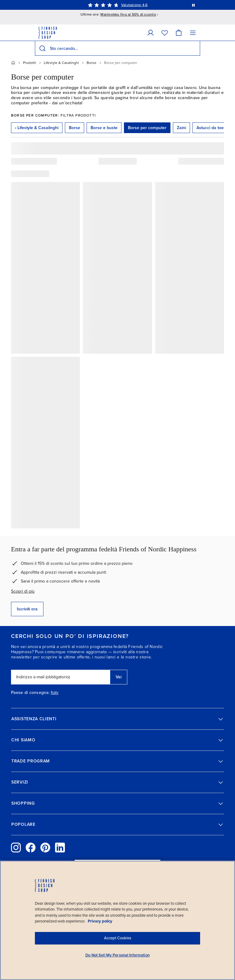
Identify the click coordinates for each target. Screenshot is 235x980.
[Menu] (193, 33)
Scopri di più (23, 591)
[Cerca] (42, 48)
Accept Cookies (118, 938)
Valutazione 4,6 (134, 5)
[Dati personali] (151, 33)
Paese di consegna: (30, 693)
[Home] (13, 63)
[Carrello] (179, 33)
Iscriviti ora (27, 609)
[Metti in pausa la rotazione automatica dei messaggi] (193, 5)
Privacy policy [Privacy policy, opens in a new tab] (100, 921)
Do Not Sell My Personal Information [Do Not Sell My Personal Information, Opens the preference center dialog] (117, 955)
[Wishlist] (165, 33)
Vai (119, 677)
